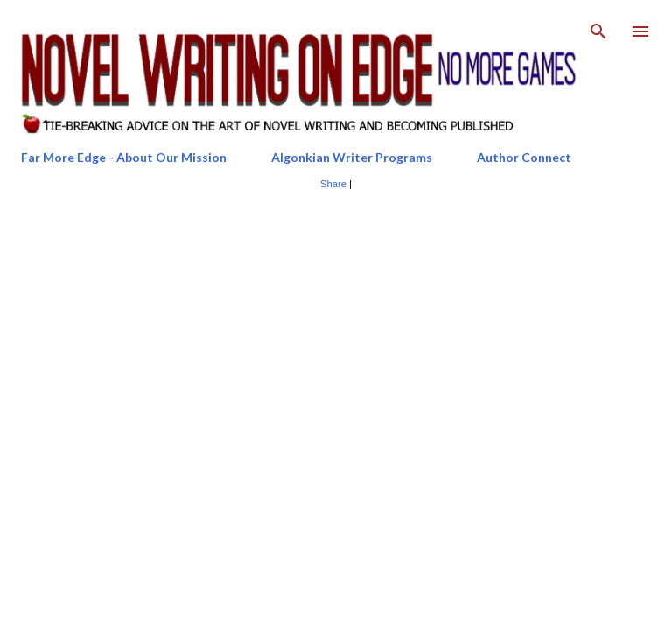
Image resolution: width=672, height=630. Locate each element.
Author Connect (524, 157)
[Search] (598, 31)
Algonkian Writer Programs (352, 157)
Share (333, 184)
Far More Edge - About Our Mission (124, 157)
